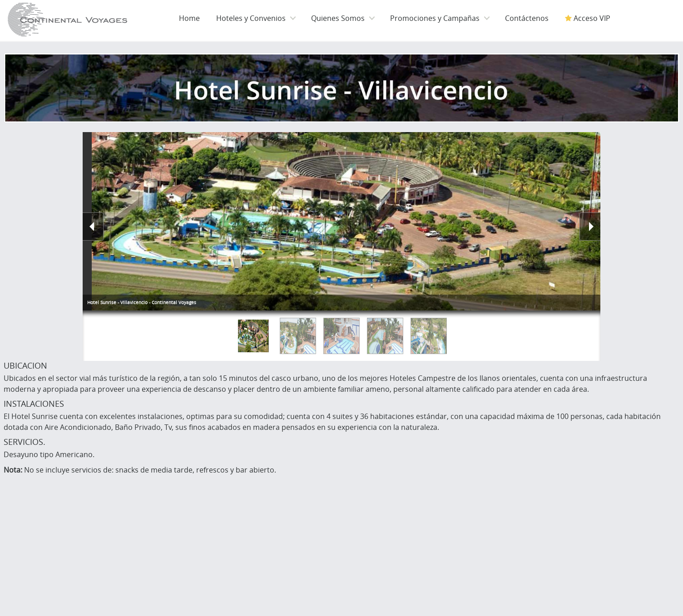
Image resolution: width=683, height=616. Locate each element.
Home (189, 18)
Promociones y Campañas (435, 18)
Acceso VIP (588, 18)
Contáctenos (527, 18)
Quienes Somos (338, 18)
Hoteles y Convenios (251, 18)
